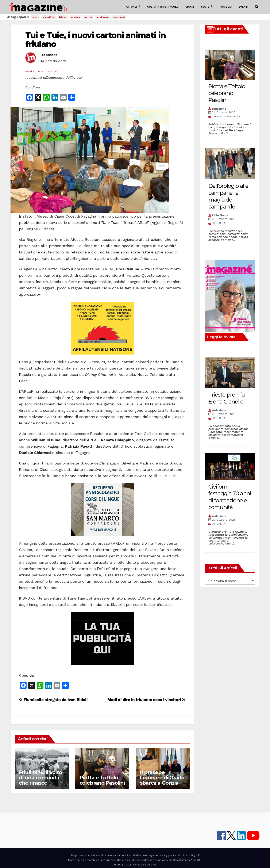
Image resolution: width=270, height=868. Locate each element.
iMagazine (77, 855)
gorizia (88, 17)
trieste (63, 17)
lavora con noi (115, 855)
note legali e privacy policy (159, 855)
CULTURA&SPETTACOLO (163, 7)
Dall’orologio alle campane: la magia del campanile (228, 196)
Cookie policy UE (189, 855)
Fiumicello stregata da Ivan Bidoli (53, 700)
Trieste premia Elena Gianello (227, 398)
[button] (257, 7)
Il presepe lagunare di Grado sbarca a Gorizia (162, 778)
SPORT (190, 7)
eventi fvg (49, 17)
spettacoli (119, 17)
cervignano (103, 17)
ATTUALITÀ (133, 7)
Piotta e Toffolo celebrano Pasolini (102, 780)
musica (76, 17)
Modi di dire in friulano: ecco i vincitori (146, 700)
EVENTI (243, 7)
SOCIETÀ (207, 7)
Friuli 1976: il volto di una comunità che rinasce (40, 778)
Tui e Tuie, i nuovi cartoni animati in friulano (95, 40)
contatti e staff (95, 855)
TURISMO (226, 7)
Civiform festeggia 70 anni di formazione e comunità (230, 497)
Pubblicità (133, 855)
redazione (50, 55)
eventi (35, 17)
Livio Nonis (220, 215)
